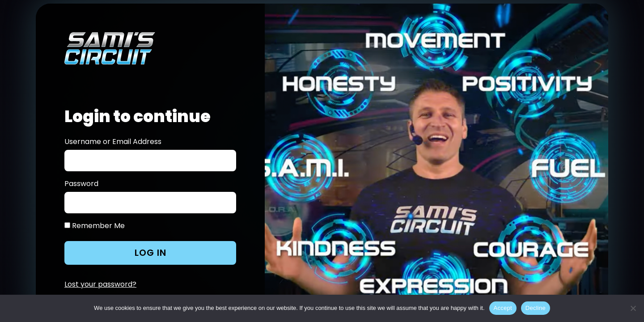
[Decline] (633, 308)
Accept (503, 308)
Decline (536, 308)
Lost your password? (100, 284)
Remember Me (95, 226)
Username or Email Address (113, 142)
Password (81, 184)
